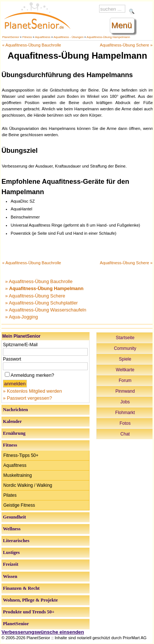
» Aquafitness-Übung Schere (35, 296)
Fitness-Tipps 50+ (21, 455)
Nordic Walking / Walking (28, 485)
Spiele (125, 359)
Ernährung (14, 433)
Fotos (125, 423)
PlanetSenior (11, 37)
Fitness (27, 37)
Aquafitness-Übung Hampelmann (108, 37)
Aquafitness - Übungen (68, 37)
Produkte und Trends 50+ (29, 612)
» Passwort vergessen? (27, 398)
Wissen (10, 576)
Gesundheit (15, 517)
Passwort (12, 359)
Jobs (125, 402)
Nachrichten (15, 410)
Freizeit (11, 564)
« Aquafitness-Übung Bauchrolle (32, 45)
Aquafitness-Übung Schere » (126, 45)
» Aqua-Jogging (22, 317)
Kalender (12, 421)
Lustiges (11, 552)
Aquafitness (43, 37)
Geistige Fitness (19, 505)
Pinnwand (125, 391)
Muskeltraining (17, 475)
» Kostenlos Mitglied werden (32, 391)
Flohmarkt (125, 413)
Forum (125, 380)
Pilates (10, 495)
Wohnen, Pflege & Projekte (30, 600)
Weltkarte (125, 370)
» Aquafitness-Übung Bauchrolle (39, 281)
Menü (122, 25)
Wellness (12, 529)
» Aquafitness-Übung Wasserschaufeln (46, 310)
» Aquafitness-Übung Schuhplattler (41, 303)
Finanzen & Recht (21, 588)
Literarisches (16, 541)
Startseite (125, 338)
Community (125, 348)
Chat (125, 434)
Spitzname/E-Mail (20, 345)
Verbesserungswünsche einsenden (43, 632)
